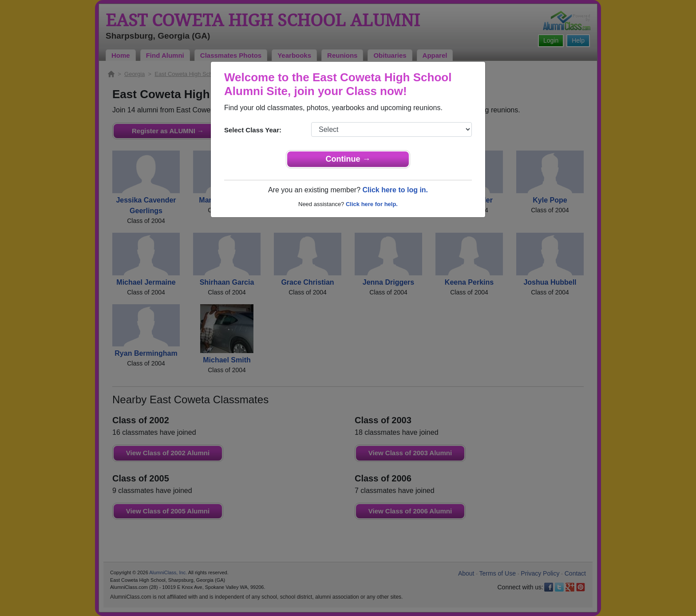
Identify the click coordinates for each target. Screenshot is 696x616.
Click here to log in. (395, 190)
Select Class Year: (253, 130)
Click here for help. (372, 204)
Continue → (348, 159)
